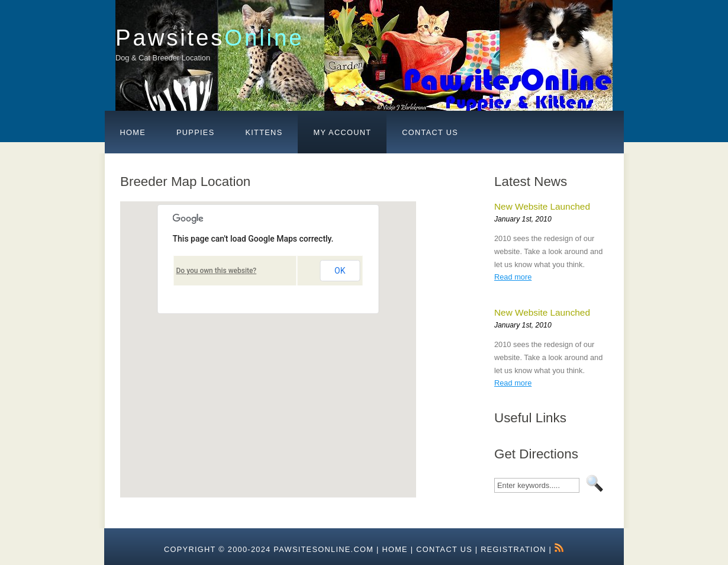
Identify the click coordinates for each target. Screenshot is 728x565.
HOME (395, 549)
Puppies (195, 132)
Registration (513, 549)
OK (340, 271)
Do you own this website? (217, 271)
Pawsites (210, 38)
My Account (342, 132)
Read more (513, 277)
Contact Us (430, 132)
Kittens (264, 132)
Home (133, 132)
